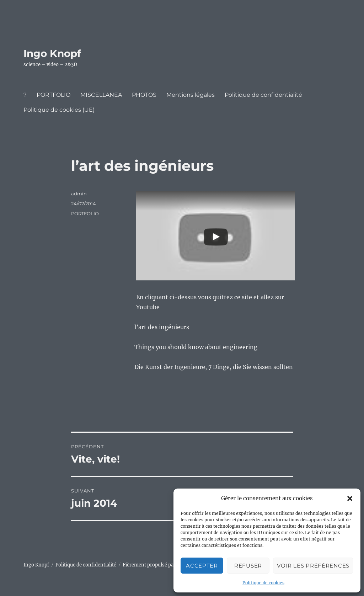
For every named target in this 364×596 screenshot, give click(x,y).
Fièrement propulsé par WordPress (162, 565)
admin (79, 194)
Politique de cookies (263, 583)
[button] (350, 499)
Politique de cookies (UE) (59, 110)
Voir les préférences (313, 566)
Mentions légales (191, 95)
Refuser (248, 566)
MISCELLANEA (101, 95)
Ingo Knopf (52, 53)
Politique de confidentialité (263, 95)
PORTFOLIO (53, 95)
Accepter (202, 566)
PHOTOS (144, 95)
